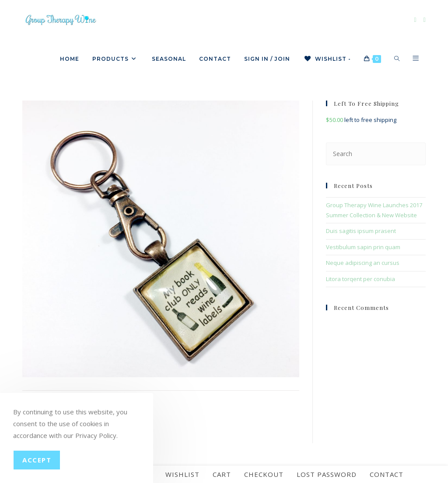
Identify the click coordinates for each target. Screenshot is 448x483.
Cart (222, 474)
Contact (387, 474)
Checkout (264, 474)
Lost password (327, 474)
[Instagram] (425, 20)
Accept (37, 460)
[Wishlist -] (327, 59)
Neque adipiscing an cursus (363, 263)
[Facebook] (415, 20)
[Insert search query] (376, 154)
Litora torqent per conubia (360, 279)
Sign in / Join (267, 59)
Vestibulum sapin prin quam (363, 247)
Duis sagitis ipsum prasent (361, 231)
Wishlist (182, 474)
